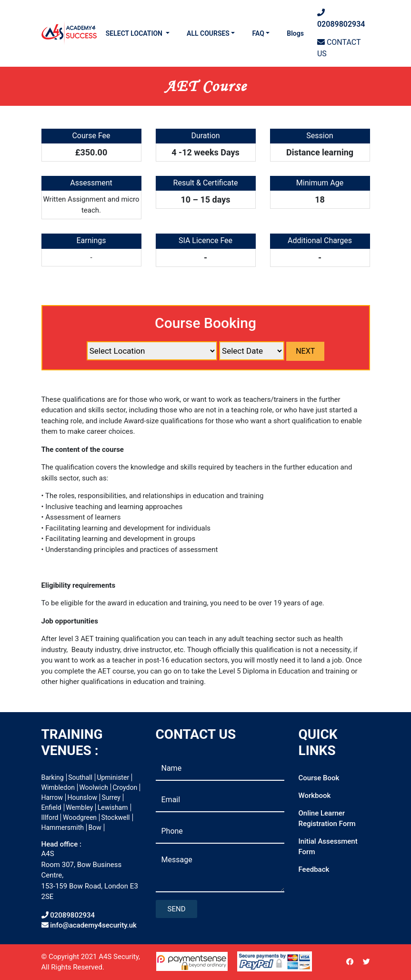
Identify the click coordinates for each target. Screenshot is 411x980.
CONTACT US (339, 48)
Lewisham (113, 807)
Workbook (315, 796)
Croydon (125, 787)
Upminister (113, 777)
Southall (80, 777)
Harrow (52, 797)
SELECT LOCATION (135, 33)
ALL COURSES (208, 33)
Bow (95, 827)
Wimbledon (58, 787)
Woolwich (94, 787)
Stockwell (116, 817)
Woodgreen (80, 817)
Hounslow (82, 797)
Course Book (319, 778)
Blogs (295, 33)
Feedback (314, 869)
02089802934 (341, 18)
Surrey (111, 797)
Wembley (79, 807)
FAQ (258, 33)
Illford (50, 817)
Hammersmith (63, 827)
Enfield (51, 807)
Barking (53, 777)
